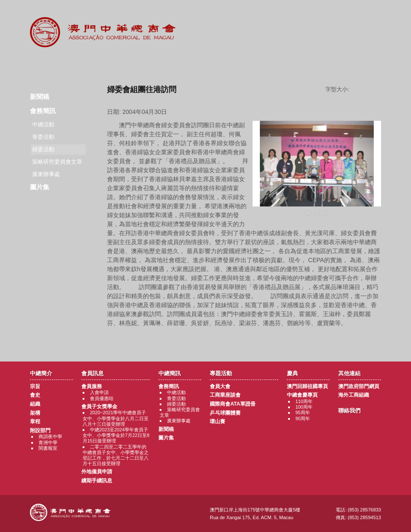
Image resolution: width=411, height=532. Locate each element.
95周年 (303, 412)
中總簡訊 (153, 64)
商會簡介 (48, 64)
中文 (369, 13)
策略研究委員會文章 (57, 162)
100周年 (304, 407)
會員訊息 (100, 64)
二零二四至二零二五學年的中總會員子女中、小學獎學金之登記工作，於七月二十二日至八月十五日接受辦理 (116, 455)
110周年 (304, 401)
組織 (35, 404)
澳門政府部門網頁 (359, 386)
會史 (35, 395)
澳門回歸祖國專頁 (307, 386)
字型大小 (368, 90)
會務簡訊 (43, 111)
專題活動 (206, 64)
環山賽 (217, 421)
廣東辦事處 (46, 174)
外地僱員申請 (97, 472)
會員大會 (220, 386)
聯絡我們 (363, 64)
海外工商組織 (354, 395)
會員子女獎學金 (99, 406)
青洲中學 (48, 442)
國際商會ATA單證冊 (233, 404)
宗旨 (35, 386)
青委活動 (43, 137)
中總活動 (43, 124)
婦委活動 (176, 404)
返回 (244, 339)
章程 (35, 421)
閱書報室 (48, 448)
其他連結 (311, 64)
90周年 (303, 418)
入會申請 (99, 392)
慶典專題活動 (258, 64)
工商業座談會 (225, 395)
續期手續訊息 (97, 481)
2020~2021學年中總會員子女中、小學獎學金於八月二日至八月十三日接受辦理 (116, 418)
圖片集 (40, 187)
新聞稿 (40, 97)
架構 (35, 413)
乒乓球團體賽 (225, 413)
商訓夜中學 (50, 436)
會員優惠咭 (102, 398)
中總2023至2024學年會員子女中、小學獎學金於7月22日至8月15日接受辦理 (116, 435)
